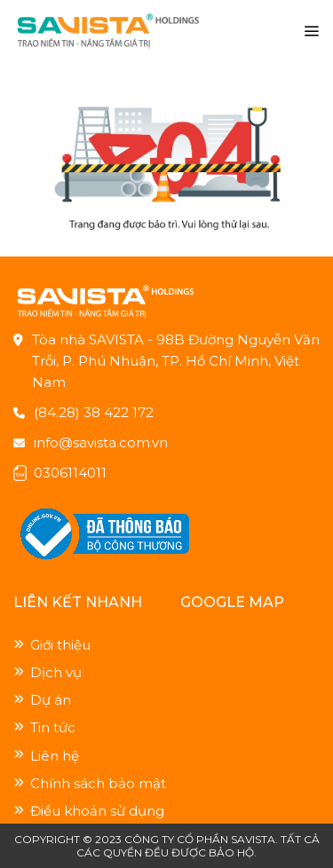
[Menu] (311, 32)
